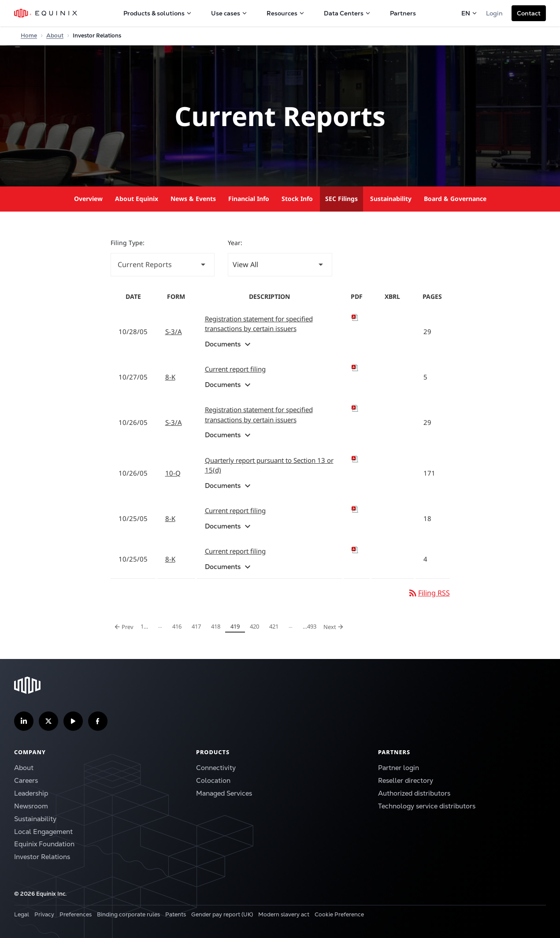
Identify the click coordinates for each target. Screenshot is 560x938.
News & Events (193, 199)
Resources (286, 13)
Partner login (399, 768)
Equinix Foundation (44, 844)
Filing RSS (429, 593)
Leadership (31, 793)
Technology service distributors (427, 806)
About (24, 768)
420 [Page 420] (256, 627)
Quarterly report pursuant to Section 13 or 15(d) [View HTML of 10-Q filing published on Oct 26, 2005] (269, 465)
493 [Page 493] (309, 627)
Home (29, 35)
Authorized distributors (414, 793)
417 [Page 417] (198, 627)
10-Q (173, 473)
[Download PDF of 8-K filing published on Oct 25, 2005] (357, 509)
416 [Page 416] (178, 627)
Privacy (44, 914)
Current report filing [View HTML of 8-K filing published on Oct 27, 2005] (235, 369)
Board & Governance (455, 199)
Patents (176, 914)
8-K (170, 377)
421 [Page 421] (275, 627)
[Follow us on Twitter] (48, 721)
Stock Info (297, 199)
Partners (403, 13)
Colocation (213, 780)
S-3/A (174, 331)
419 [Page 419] (237, 627)
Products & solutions (158, 13)
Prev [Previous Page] (124, 626)
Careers (26, 780)
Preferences (76, 914)
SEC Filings (341, 199)
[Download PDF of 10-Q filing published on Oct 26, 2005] (357, 459)
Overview (88, 199)
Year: (235, 243)
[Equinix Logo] (46, 13)
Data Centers (347, 13)
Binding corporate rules (128, 914)
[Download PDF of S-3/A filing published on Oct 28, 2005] (357, 317)
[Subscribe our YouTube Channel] (73, 721)
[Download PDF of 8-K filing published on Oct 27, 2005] (357, 368)
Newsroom (31, 806)
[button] (529, 13)
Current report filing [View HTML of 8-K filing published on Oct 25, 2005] (235, 510)
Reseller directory (406, 780)
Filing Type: (128, 243)
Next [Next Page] (335, 626)
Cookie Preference (339, 914)
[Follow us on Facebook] (98, 721)
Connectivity (216, 768)
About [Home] (55, 35)
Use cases (229, 13)
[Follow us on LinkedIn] (24, 721)
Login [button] (494, 13)
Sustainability (391, 199)
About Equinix (137, 199)
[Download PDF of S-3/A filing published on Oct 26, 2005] (357, 408)
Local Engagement (43, 832)
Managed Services (224, 793)
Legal (22, 914)
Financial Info (249, 199)
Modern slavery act (284, 914)
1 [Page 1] (147, 627)
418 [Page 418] (217, 627)
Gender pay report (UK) (222, 914)
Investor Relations (42, 857)
